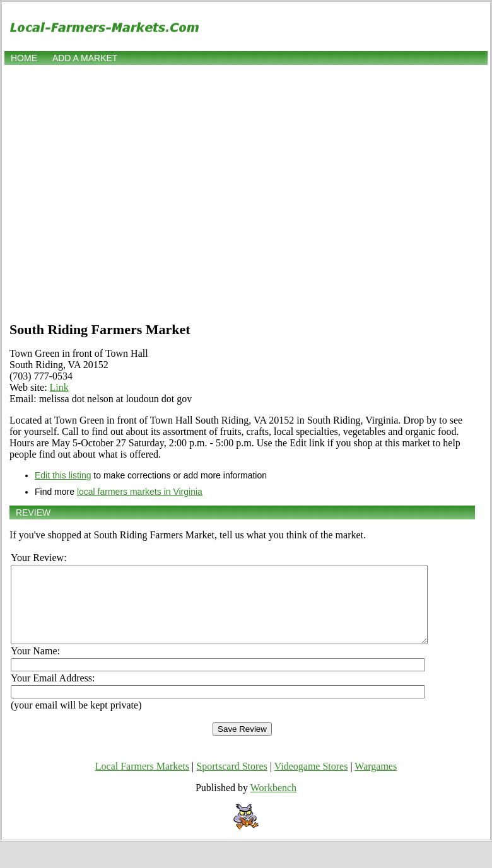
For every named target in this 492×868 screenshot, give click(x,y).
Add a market (85, 58)
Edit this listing (63, 475)
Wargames (376, 781)
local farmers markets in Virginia (140, 492)
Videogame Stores (311, 781)
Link (59, 387)
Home (24, 58)
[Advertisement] (118, 192)
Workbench (273, 803)
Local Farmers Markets (142, 781)
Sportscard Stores (231, 781)
